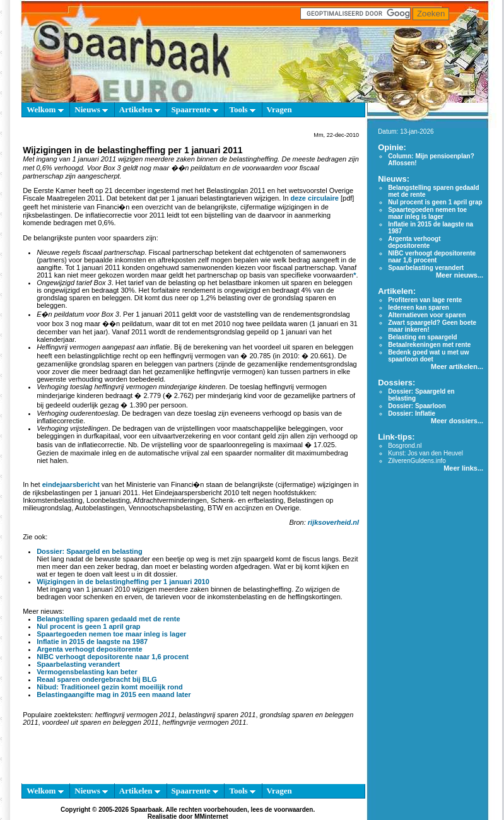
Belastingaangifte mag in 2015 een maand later (114, 694)
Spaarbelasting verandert (78, 664)
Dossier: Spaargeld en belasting (90, 551)
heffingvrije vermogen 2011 (205, 722)
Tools (242, 109)
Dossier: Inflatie (412, 413)
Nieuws (91, 109)
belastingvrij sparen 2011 (217, 715)
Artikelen (140, 109)
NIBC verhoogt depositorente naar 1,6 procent (113, 657)
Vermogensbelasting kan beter (87, 672)
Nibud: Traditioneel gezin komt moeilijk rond (110, 687)
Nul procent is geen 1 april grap (88, 626)
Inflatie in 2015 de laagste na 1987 (92, 641)
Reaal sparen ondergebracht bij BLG (97, 679)
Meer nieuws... (460, 275)
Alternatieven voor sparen (427, 315)
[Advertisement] (188, 758)
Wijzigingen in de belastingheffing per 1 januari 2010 (123, 582)
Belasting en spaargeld (422, 337)
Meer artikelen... (457, 366)
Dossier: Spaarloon (417, 406)
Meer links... (463, 468)
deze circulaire (315, 198)
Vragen (279, 109)
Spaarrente (195, 109)
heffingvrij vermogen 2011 (135, 715)
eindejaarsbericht (71, 484)
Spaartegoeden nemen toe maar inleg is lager (111, 634)
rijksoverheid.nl (333, 522)
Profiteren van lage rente (425, 300)
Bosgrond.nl (405, 446)
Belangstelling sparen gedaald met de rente (108, 619)
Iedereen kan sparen (419, 307)
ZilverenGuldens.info (417, 461)
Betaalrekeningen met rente (429, 345)
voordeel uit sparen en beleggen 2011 (101, 722)
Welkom (45, 109)
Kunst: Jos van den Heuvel (425, 453)
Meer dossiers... (457, 421)
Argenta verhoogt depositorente (89, 649)
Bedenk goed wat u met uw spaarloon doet (428, 356)
